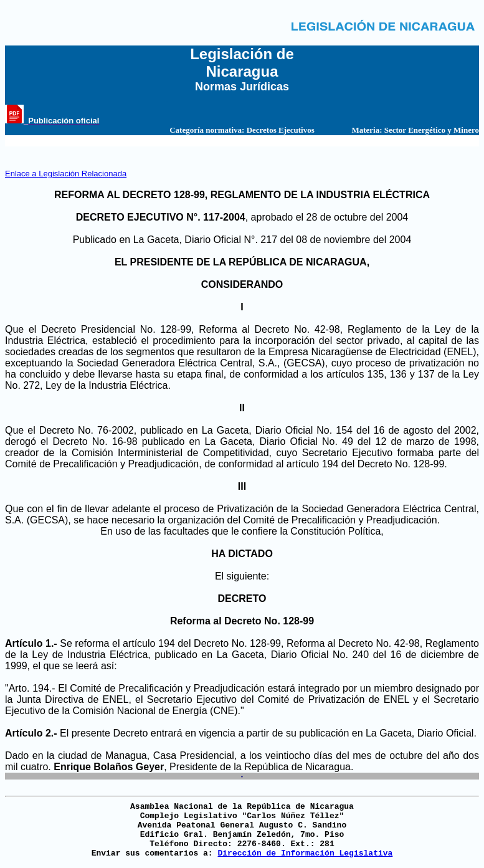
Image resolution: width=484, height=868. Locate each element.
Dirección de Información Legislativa (305, 853)
